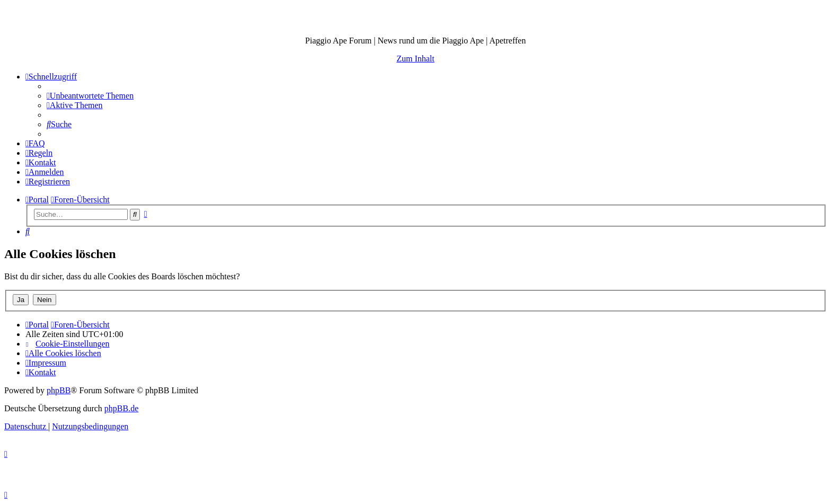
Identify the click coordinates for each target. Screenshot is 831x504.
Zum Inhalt (415, 59)
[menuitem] (90, 96)
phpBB (59, 390)
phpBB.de (121, 408)
